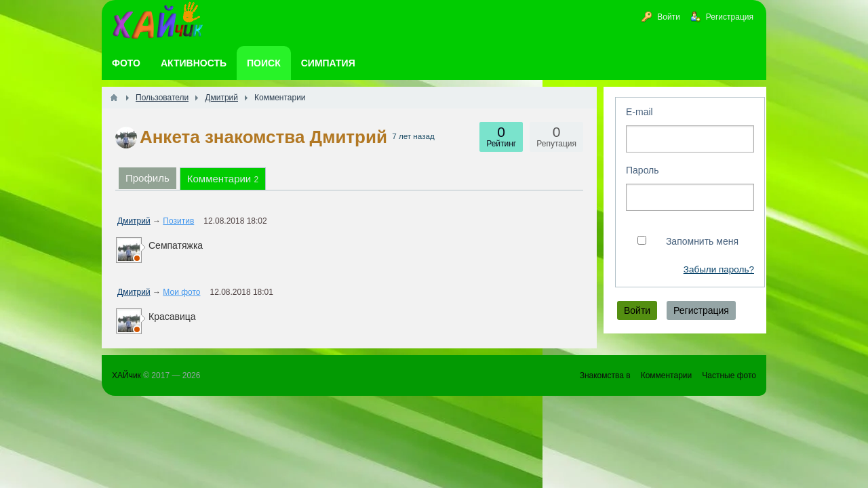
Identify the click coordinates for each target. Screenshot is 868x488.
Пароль (643, 170)
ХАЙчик (126, 375)
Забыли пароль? (719, 269)
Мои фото (181, 292)
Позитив (178, 221)
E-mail (639, 112)
